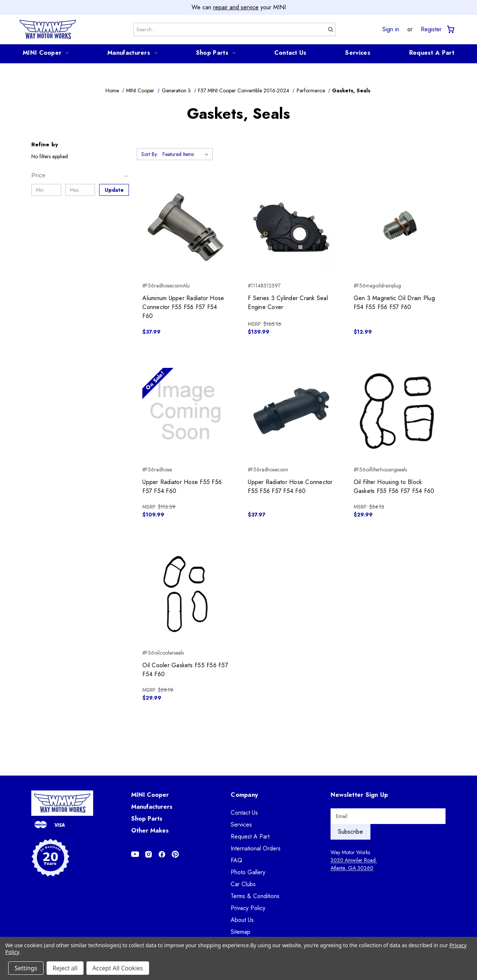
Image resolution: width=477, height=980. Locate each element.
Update (114, 190)
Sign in (391, 29)
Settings (26, 968)
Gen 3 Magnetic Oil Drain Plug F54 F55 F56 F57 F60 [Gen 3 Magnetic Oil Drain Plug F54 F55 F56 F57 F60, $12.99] (394, 303)
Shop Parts (216, 53)
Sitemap (241, 932)
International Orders (256, 848)
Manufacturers (132, 53)
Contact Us (290, 53)
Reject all (65, 968)
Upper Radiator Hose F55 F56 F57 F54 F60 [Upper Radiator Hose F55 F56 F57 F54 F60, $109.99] (182, 486)
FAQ (236, 860)
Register (431, 29)
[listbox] (187, 154)
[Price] (80, 175)
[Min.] (46, 190)
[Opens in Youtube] (135, 854)
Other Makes (150, 831)
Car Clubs (243, 884)
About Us (242, 920)
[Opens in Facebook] (162, 854)
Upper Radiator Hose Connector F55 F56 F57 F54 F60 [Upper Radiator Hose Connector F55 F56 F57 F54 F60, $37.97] (290, 486)
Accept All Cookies (118, 968)
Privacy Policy (248, 908)
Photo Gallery (248, 872)
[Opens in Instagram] (149, 854)
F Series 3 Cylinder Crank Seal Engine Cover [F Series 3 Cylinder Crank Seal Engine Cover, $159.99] (288, 303)
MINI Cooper (46, 53)
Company (244, 795)
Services (358, 53)
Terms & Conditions (255, 896)
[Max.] (80, 190)
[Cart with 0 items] (450, 30)
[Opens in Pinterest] (175, 854)
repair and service (236, 7)
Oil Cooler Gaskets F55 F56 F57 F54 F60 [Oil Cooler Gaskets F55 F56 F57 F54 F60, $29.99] (185, 670)
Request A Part (432, 53)
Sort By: (150, 154)
